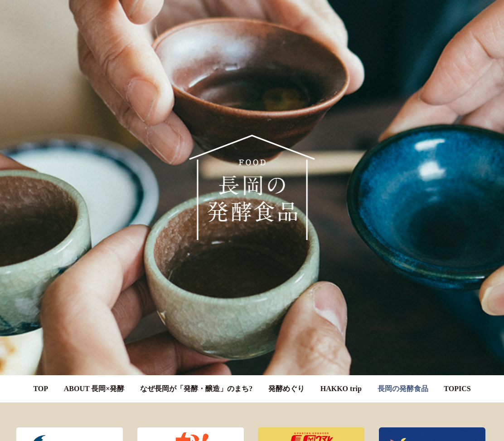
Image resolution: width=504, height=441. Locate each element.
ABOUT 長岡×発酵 (94, 382)
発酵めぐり (286, 382)
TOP (41, 382)
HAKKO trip (341, 382)
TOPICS (457, 382)
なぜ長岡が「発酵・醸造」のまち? (196, 382)
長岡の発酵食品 (403, 382)
